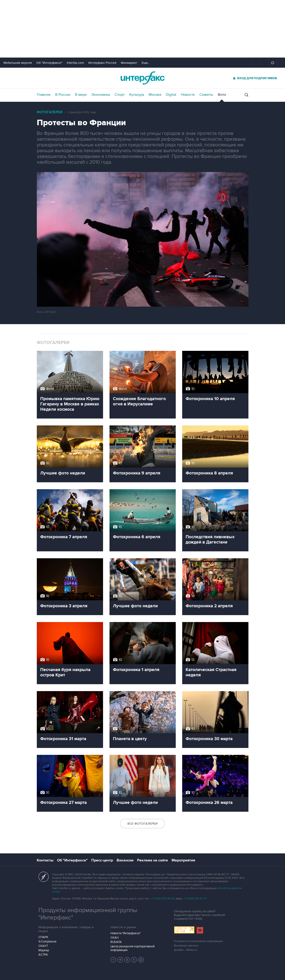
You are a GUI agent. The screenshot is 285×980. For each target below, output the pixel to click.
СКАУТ (43, 946)
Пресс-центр (102, 860)
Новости (188, 95)
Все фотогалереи (142, 824)
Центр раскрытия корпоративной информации (132, 948)
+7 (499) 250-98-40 (163, 899)
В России (63, 95)
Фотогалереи (50, 112)
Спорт (120, 95)
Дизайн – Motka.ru (186, 950)
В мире (81, 95)
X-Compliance (47, 942)
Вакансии (125, 860)
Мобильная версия (18, 63)
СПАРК (43, 937)
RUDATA (116, 942)
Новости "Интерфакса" (125, 933)
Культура (137, 95)
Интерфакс (143, 78)
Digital (171, 95)
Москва (155, 95)
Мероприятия (183, 860)
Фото (222, 95)
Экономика (101, 95)
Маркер (44, 950)
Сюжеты (206, 95)
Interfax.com (75, 63)
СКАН (114, 938)
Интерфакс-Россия (102, 63)
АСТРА (43, 955)
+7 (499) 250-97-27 (195, 899)
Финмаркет (129, 63)
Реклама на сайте (153, 860)
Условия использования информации (199, 941)
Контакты (45, 860)
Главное (44, 95)
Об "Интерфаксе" (49, 63)
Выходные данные (186, 946)
